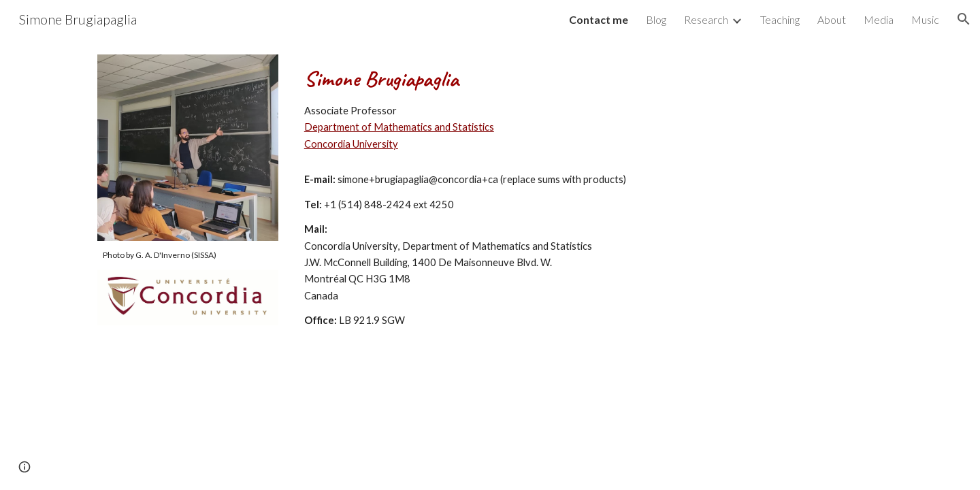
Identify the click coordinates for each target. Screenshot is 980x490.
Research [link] (706, 19)
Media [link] (879, 19)
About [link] (832, 19)
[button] (964, 19)
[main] (188, 255)
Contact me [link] (599, 19)
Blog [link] (656, 19)
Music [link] (925, 19)
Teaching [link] (780, 19)
